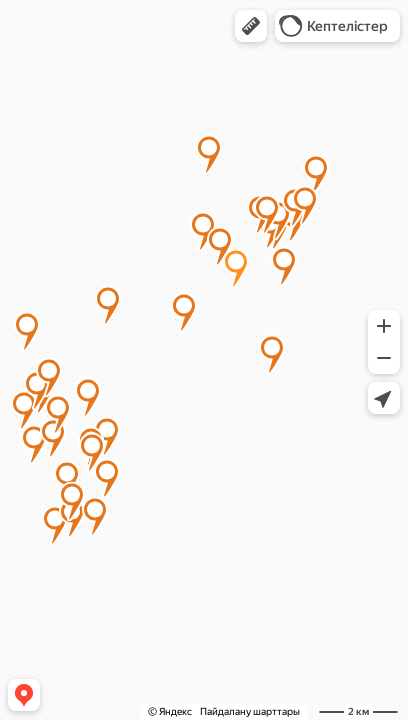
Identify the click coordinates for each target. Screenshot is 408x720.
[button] (251, 26)
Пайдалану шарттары (250, 711)
